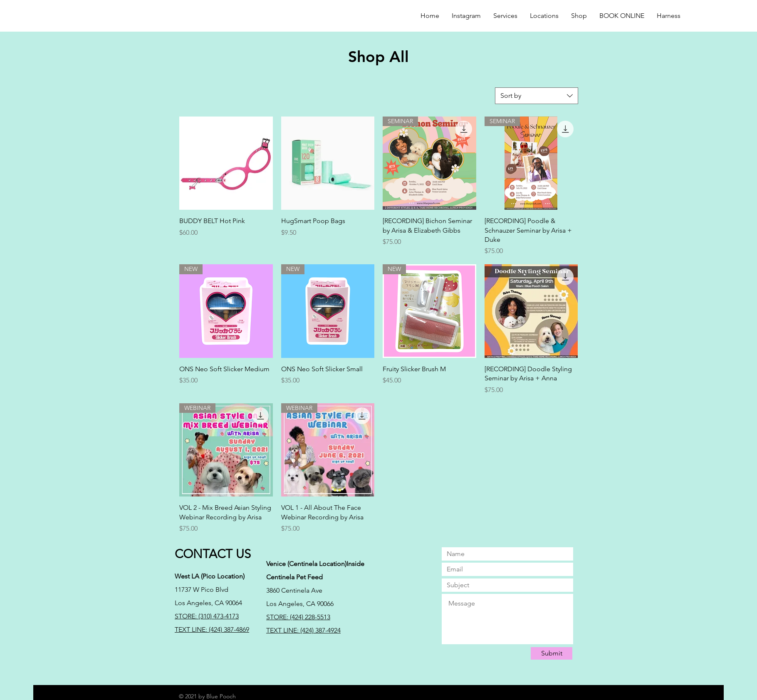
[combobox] (537, 96)
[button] (579, 16)
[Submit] (552, 653)
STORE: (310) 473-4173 (207, 616)
